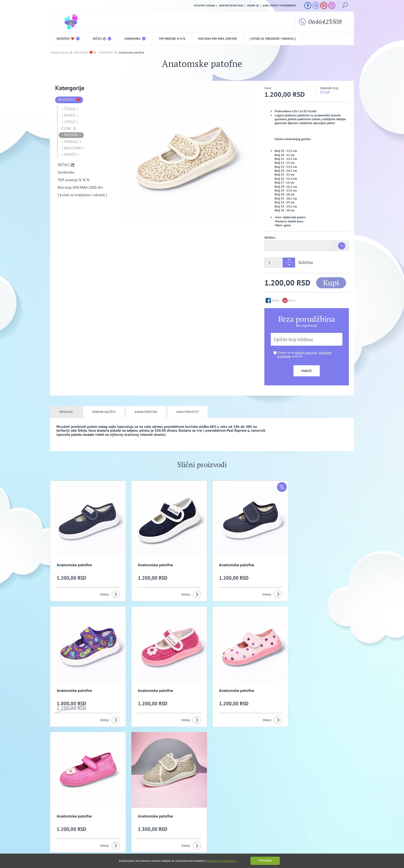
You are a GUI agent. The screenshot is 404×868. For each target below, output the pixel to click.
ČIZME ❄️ (69, 128)
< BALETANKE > (73, 148)
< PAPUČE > (70, 155)
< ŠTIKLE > (70, 109)
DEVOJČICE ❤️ (68, 39)
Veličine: (270, 237)
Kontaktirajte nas (231, 6)
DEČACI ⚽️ (102, 39)
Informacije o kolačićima (221, 861)
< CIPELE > (70, 122)
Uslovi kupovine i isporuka (67, 826)
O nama (61, 818)
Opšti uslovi (104, 818)
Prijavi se (253, 6)
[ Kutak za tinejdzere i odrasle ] (273, 39)
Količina (306, 263)
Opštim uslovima (306, 353)
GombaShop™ (345, 846)
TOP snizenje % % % (172, 39)
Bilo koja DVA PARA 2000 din (217, 39)
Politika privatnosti (150, 818)
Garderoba (135, 39)
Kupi (331, 283)
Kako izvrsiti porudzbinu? (280, 6)
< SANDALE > (71, 142)
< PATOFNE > (71, 135)
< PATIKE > (70, 115)
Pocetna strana (205, 6)
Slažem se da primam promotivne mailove (205, 793)
